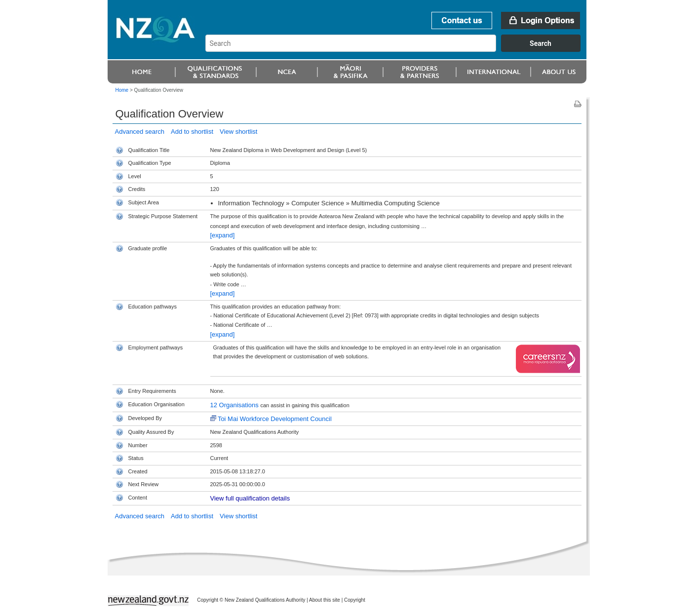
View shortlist (238, 132)
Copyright (355, 600)
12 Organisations (235, 405)
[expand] (223, 235)
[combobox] (398, 49)
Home (122, 90)
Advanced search (140, 132)
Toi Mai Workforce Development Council (275, 419)
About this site (325, 600)
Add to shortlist (192, 132)
